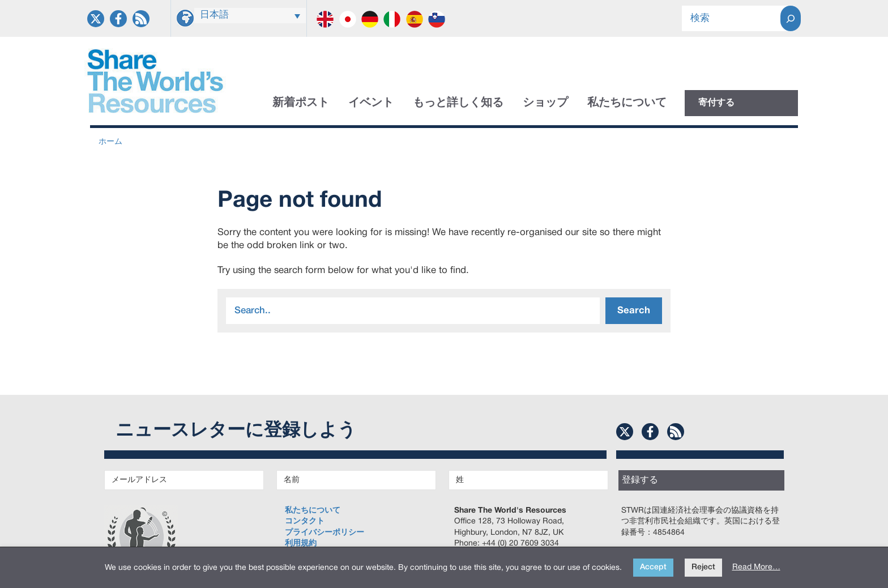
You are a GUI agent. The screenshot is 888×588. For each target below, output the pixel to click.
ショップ (545, 103)
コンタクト (305, 521)
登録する (640, 480)
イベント (371, 103)
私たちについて (627, 103)
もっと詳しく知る (458, 103)
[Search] (791, 18)
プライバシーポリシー (325, 533)
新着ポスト (301, 103)
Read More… (756, 567)
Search (634, 311)
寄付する (716, 103)
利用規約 (301, 544)
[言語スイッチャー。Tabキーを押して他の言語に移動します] (250, 16)
